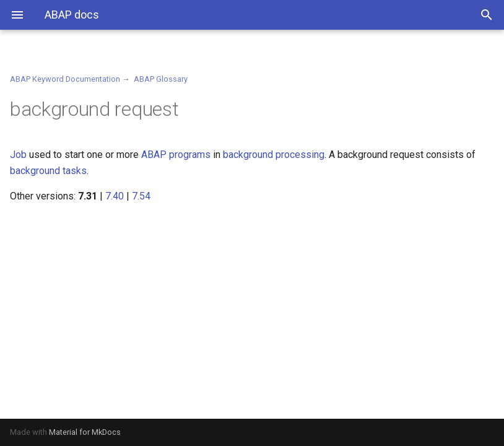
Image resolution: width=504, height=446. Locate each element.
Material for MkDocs (85, 432)
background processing (274, 155)
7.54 (141, 196)
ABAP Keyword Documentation (65, 79)
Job (18, 155)
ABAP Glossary (161, 79)
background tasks (48, 171)
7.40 (115, 196)
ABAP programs (176, 155)
